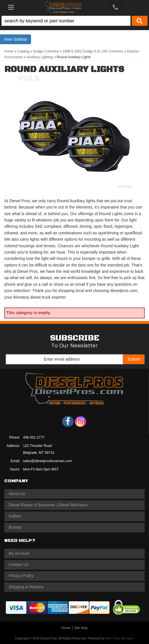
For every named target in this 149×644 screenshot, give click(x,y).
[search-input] (66, 21)
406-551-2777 (34, 437)
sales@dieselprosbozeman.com (47, 461)
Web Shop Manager (119, 638)
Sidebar (20, 39)
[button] (74, 21)
